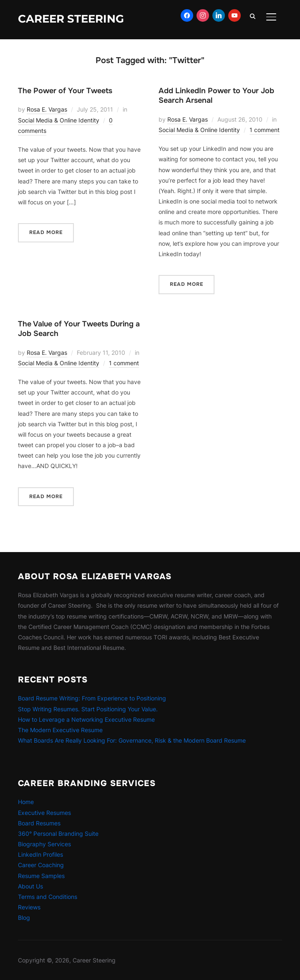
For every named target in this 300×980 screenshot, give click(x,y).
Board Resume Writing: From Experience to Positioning (92, 698)
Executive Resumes (44, 813)
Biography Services (44, 844)
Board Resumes (39, 823)
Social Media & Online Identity (59, 120)
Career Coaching (41, 865)
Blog (24, 918)
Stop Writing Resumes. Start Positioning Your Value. (88, 709)
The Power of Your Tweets (65, 91)
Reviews (29, 907)
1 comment (265, 130)
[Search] (253, 16)
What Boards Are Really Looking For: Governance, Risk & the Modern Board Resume (132, 740)
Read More (46, 232)
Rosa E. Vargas (47, 109)
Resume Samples (41, 876)
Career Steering (71, 19)
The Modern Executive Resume (60, 730)
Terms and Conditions (48, 897)
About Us (30, 886)
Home (26, 802)
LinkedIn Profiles (40, 854)
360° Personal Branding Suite (58, 834)
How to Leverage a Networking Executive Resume (86, 719)
